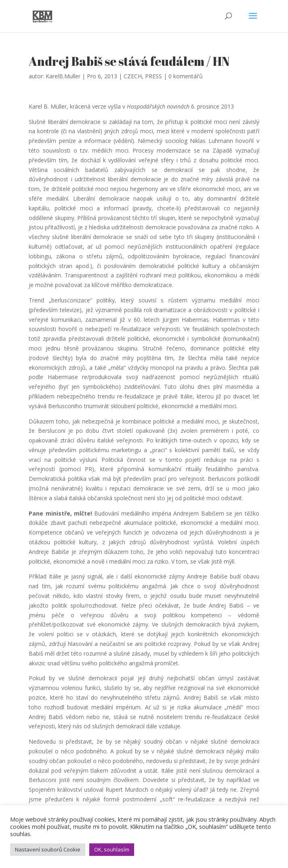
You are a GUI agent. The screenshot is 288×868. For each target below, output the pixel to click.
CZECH (133, 76)
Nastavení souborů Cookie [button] (48, 849)
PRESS (153, 76)
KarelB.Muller (63, 76)
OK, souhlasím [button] (112, 849)
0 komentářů (186, 76)
